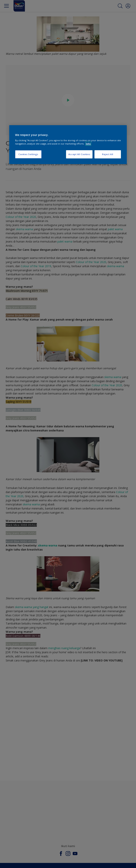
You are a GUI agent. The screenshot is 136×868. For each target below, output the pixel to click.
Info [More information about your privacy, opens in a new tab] (88, 144)
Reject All (108, 154)
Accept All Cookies (79, 154)
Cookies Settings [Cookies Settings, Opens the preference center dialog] (28, 154)
